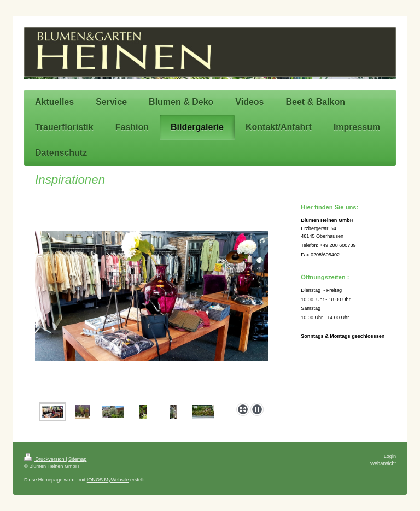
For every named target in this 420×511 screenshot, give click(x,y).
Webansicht (383, 463)
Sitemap (77, 459)
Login (390, 456)
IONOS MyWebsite (108, 480)
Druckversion (45, 459)
